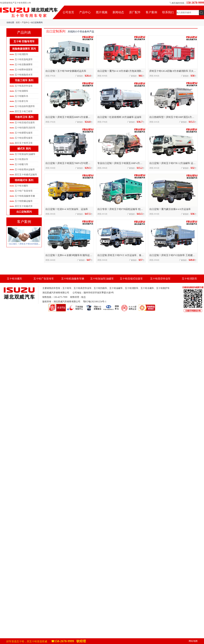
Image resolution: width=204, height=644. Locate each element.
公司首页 (68, 12)
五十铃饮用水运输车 (25, 169)
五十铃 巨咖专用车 (24, 41)
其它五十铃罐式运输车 (26, 175)
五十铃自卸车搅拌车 (25, 106)
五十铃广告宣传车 (24, 191)
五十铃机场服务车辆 (25, 196)
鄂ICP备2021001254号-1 (95, 302)
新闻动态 (118, 12)
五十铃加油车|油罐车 (25, 154)
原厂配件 (135, 12)
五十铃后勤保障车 (24, 65)
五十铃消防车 (22, 54)
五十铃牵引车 (22, 101)
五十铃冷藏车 (22, 186)
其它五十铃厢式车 (24, 206)
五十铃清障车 (22, 91)
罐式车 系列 (24, 149)
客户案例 (151, 12)
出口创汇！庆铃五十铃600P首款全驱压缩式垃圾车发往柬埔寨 (37, 244)
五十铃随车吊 (22, 96)
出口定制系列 (24, 212)
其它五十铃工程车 (24, 111)
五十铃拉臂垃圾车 (24, 138)
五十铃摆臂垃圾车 (24, 133)
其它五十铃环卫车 (24, 143)
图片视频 (102, 12)
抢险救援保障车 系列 (24, 49)
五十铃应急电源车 (24, 59)
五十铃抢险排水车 (24, 75)
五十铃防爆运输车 (24, 201)
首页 (18, 22)
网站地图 (193, 641)
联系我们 (168, 12)
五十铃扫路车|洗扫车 (25, 128)
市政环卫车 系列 (24, 117)
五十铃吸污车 (22, 164)
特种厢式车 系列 (24, 180)
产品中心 (85, 12)
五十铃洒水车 (22, 159)
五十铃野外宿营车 (24, 70)
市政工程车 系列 (24, 80)
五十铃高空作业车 (24, 86)
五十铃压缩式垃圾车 (25, 123)
